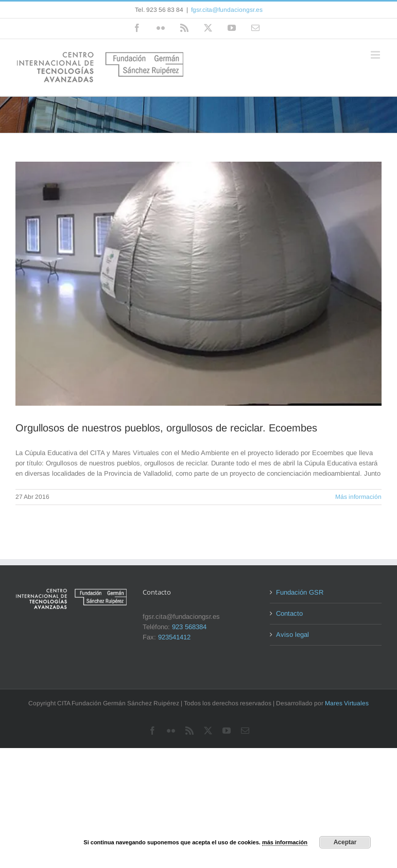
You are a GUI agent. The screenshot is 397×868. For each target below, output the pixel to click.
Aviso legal (292, 635)
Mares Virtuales (347, 703)
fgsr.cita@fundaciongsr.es (227, 10)
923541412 (174, 637)
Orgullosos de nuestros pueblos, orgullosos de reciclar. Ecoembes (166, 428)
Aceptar (345, 842)
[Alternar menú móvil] (376, 55)
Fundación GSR (300, 592)
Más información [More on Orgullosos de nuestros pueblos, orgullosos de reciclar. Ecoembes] (358, 497)
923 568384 (189, 627)
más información (285, 842)
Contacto (289, 613)
